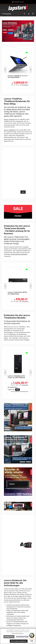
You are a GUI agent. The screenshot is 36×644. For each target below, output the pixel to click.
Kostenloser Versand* (19, 2)
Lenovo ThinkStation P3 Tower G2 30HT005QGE (16, 377)
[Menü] (7, 14)
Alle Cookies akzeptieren (19, 641)
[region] (18, 70)
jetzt (23, 192)
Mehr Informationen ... (18, 633)
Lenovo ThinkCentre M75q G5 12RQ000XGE (17, 293)
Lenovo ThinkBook (9, 130)
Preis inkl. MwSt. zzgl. (20, 85)
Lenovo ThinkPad (9, 119)
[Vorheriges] (5, 70)
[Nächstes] (31, 70)
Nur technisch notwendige (25, 637)
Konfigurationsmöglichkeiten (19, 254)
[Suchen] (25, 14)
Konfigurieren (9, 637)
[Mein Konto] (29, 14)
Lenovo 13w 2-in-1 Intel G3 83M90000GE (17, 77)
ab (21, 82)
